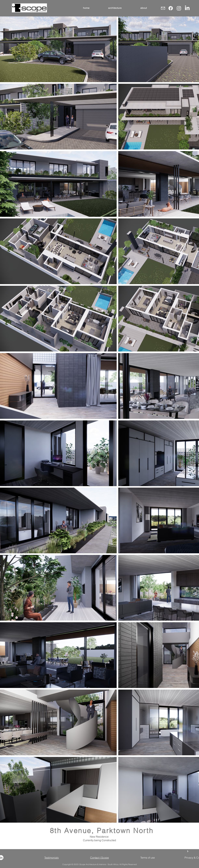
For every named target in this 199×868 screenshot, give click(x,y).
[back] (187, 851)
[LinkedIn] (187, 8)
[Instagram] (179, 8)
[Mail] (163, 8)
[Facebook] (171, 8)
